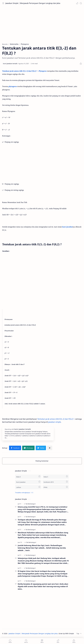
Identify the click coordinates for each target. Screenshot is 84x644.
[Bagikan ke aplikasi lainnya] (50, 448)
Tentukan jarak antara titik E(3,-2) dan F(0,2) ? (20, 71)
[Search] (81, 3)
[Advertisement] (42, 24)
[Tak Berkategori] (31, 504)
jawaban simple (54, 422)
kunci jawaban (67, 227)
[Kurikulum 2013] (56, 482)
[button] (77, 3)
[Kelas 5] (56, 477)
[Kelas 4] (28, 477)
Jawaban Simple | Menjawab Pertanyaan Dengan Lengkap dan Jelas (33, 3)
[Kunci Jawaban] (28, 482)
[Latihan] (28, 487)
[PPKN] (56, 487)
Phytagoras (43, 71)
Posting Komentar (42, 461)
